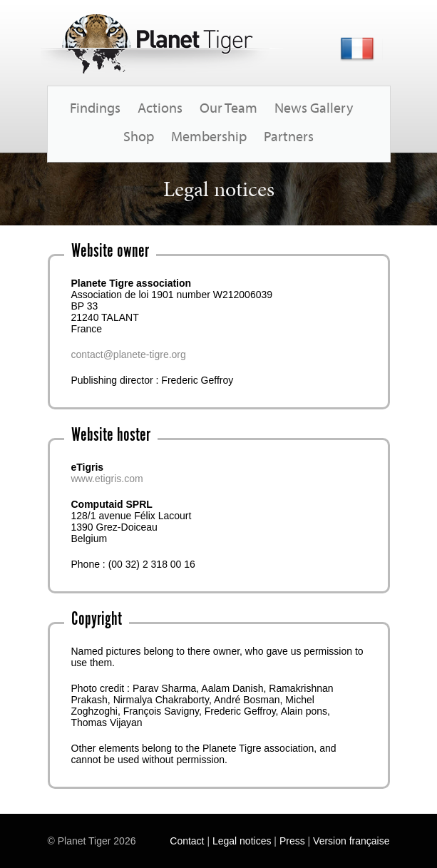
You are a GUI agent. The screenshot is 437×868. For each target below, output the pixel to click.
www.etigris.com (107, 479)
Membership (209, 136)
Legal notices (242, 841)
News (291, 107)
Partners (289, 136)
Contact (187, 841)
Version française (351, 841)
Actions (160, 107)
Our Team (228, 107)
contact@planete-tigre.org (129, 354)
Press (292, 841)
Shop (139, 136)
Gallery (331, 107)
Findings (95, 107)
